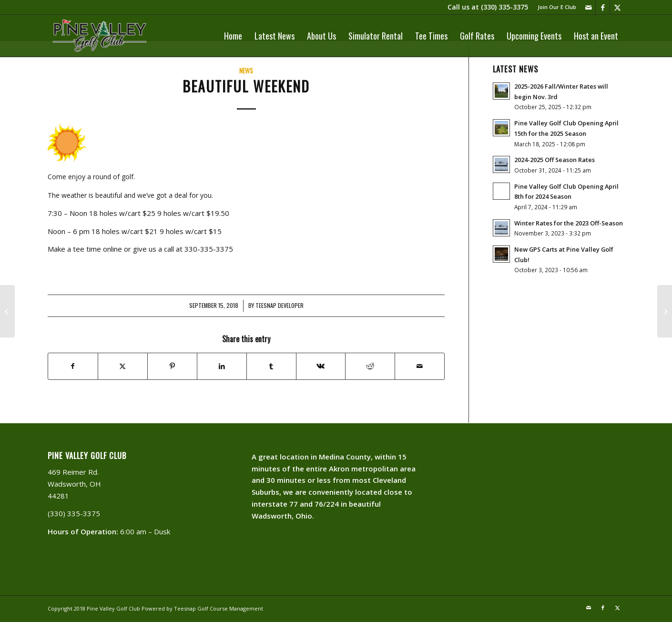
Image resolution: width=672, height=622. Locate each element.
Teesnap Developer (280, 306)
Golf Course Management (230, 608)
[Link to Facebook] (603, 7)
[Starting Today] (665, 311)
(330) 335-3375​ (504, 7)
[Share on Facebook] (73, 366)
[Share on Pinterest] (172, 366)
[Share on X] (123, 366)
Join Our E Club (557, 7)
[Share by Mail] (420, 366)
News (246, 71)
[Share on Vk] (321, 366)
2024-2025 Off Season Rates (555, 160)
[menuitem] (555, 7)
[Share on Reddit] (370, 366)
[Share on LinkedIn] (222, 366)
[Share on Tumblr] (271, 366)
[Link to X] (617, 7)
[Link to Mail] (588, 7)
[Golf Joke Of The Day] (7, 311)
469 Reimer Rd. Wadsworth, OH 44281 (74, 484)
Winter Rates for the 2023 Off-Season (569, 223)
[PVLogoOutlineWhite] (101, 36)
